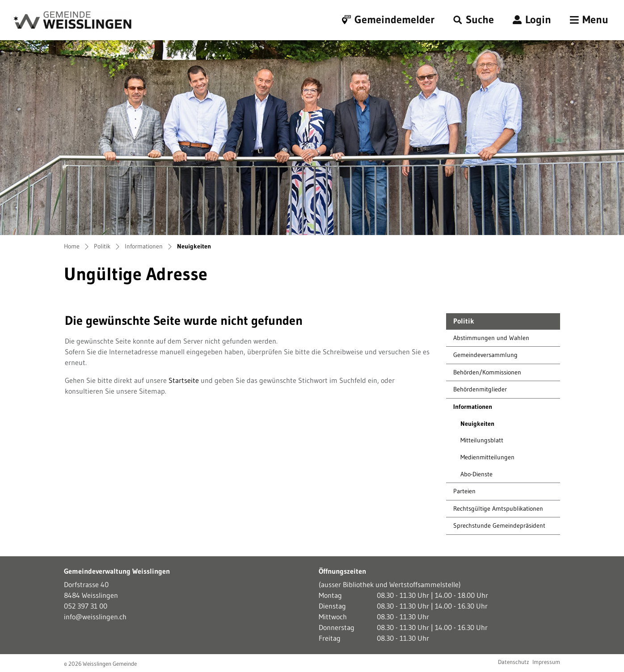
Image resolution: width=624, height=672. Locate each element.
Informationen (473, 407)
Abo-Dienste (476, 474)
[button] (474, 20)
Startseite (184, 380)
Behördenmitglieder (480, 389)
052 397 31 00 (86, 606)
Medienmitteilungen (487, 457)
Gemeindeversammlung (485, 355)
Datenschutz (513, 662)
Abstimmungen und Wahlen (491, 338)
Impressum (546, 662)
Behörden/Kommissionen (487, 372)
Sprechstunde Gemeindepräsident (499, 525)
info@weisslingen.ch (95, 617)
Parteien (464, 491)
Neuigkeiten (481, 426)
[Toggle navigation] (589, 20)
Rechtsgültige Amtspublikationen (498, 508)
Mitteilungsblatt (482, 440)
